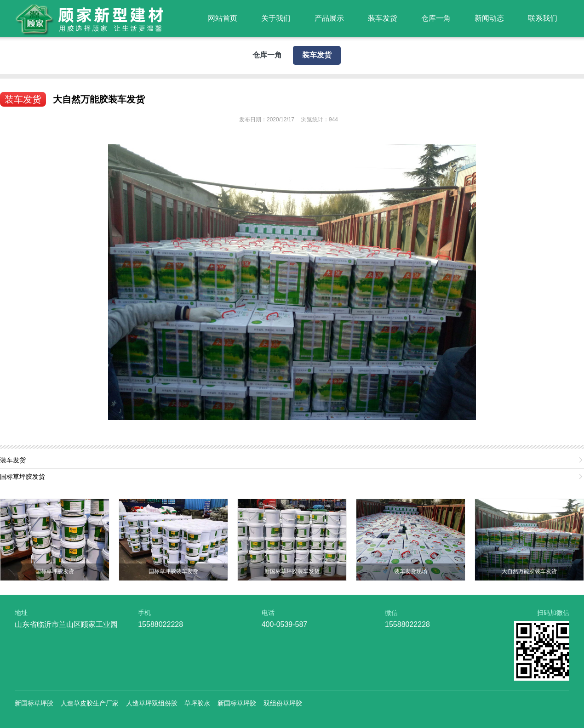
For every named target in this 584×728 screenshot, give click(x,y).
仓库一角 (436, 18)
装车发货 (383, 18)
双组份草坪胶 (283, 703)
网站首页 (223, 18)
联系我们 (543, 18)
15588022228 (160, 624)
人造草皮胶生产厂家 (90, 703)
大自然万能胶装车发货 (99, 99)
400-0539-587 (285, 624)
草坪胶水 (197, 703)
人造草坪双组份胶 (152, 703)
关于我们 (276, 18)
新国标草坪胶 (34, 703)
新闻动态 (489, 18)
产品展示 (329, 18)
